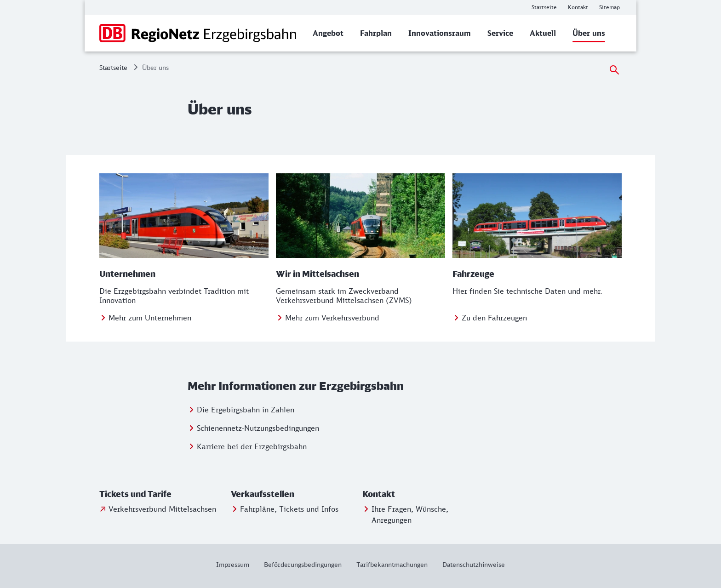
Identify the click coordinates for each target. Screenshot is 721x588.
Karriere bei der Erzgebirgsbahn (252, 446)
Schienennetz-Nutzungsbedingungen (258, 428)
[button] (163, 494)
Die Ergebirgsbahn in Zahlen (246, 410)
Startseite (113, 67)
